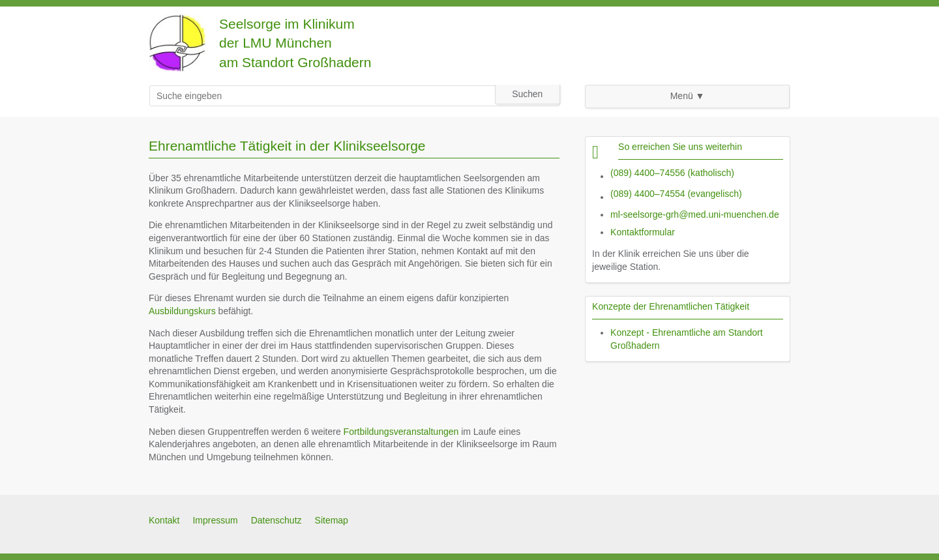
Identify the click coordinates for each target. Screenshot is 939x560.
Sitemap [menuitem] (332, 520)
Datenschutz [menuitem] (276, 520)
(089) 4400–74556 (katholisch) (672, 173)
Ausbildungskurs (182, 311)
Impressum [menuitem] (215, 520)
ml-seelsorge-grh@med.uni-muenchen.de (695, 214)
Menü (682, 96)
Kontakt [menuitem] (164, 520)
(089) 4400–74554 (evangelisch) (676, 194)
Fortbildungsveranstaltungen (401, 432)
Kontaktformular (643, 232)
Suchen (527, 94)
